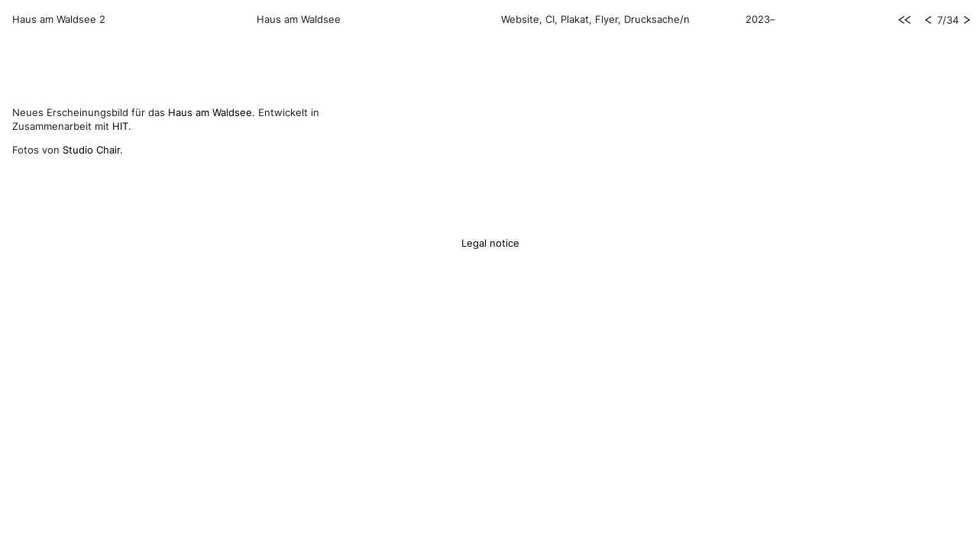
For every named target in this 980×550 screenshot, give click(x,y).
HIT (120, 126)
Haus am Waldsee (210, 112)
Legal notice (490, 243)
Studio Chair (91, 150)
